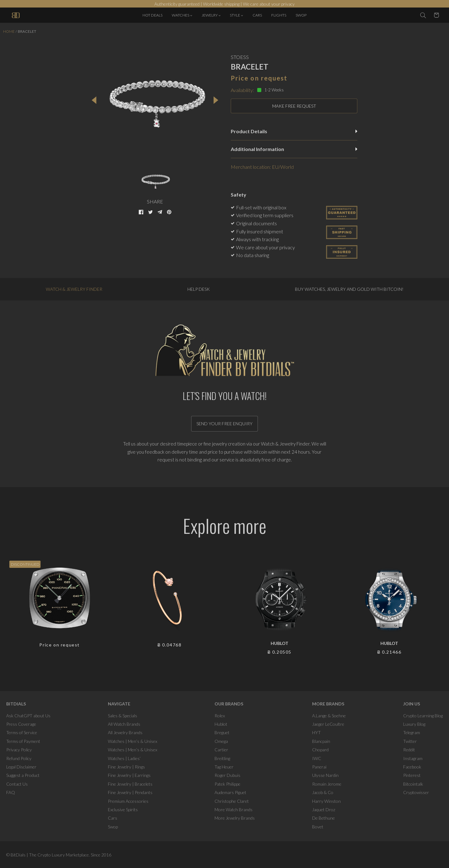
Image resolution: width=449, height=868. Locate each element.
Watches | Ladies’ (124, 758)
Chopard (320, 750)
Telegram (412, 732)
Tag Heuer (224, 767)
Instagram (413, 758)
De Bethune (323, 818)
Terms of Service (22, 732)
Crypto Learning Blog (423, 716)
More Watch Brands (234, 809)
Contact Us (17, 784)
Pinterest (412, 775)
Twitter (410, 741)
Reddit (409, 750)
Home (9, 31)
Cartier (221, 750)
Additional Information (294, 149)
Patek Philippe (227, 784)
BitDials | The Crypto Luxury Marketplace (50, 855)
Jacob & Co (323, 792)
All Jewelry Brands (125, 732)
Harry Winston (326, 801)
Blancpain (321, 741)
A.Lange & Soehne (329, 716)
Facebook (412, 767)
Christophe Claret (232, 801)
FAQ (11, 792)
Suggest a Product (23, 775)
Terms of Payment (23, 741)
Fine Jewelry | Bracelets (130, 784)
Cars (113, 818)
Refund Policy (19, 758)
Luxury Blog (414, 724)
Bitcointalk (413, 784)
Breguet (222, 732)
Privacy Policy (19, 750)
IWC (317, 758)
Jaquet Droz (324, 809)
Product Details (294, 131)
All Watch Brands (124, 724)
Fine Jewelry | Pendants (130, 792)
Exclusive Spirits (123, 809)
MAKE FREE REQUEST (294, 106)
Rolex (220, 716)
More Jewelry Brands (235, 818)
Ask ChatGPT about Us (28, 716)
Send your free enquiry (224, 424)
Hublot (221, 724)
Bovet (318, 827)
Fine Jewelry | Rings (126, 767)
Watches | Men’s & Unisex (133, 741)
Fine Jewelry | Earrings (129, 775)
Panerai (319, 767)
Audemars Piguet (230, 792)
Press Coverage (21, 724)
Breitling (222, 758)
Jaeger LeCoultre (328, 724)
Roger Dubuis (227, 775)
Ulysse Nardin (325, 775)
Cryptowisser (416, 792)
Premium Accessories (128, 801)
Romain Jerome (327, 784)
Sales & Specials (123, 716)
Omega (221, 741)
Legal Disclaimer (21, 767)
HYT (316, 732)
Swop (113, 827)
